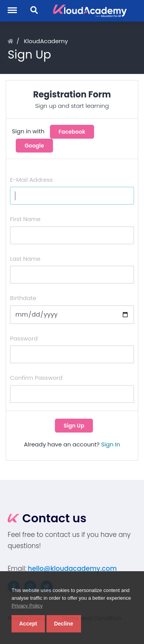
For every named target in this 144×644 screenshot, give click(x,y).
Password (24, 338)
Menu (16, 6)
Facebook (72, 132)
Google (34, 146)
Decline (64, 624)
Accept (28, 624)
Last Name (25, 259)
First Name (25, 219)
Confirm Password (36, 378)
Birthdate (23, 298)
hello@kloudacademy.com (72, 569)
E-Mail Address (31, 180)
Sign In (111, 444)
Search (35, 10)
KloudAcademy (46, 41)
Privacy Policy (27, 606)
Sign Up (74, 426)
